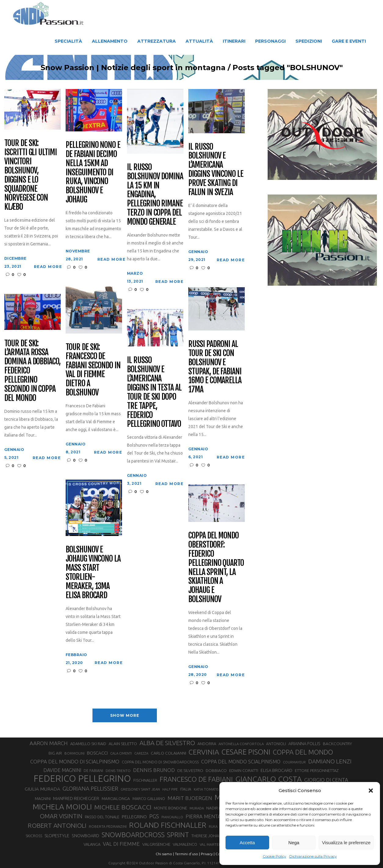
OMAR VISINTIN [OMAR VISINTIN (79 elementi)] (61, 816)
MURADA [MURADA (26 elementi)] (197, 808)
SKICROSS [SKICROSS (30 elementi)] (34, 836)
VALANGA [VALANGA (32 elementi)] (92, 844)
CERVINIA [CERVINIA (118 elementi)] (204, 752)
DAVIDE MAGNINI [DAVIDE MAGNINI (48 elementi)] (62, 770)
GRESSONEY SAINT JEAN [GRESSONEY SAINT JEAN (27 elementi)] (140, 789)
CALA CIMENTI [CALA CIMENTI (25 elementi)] (121, 753)
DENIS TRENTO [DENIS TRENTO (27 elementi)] (118, 771)
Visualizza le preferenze (346, 843)
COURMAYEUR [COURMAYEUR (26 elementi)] (294, 762)
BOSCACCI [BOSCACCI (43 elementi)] (97, 753)
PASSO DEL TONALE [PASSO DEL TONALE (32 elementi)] (102, 817)
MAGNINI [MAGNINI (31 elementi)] (43, 798)
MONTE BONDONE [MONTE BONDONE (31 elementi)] (170, 808)
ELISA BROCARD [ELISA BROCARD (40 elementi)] (276, 770)
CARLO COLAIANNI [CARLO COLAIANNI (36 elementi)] (168, 753)
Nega (294, 843)
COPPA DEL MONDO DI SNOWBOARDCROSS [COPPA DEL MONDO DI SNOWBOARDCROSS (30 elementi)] (160, 762)
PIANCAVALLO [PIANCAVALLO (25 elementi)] (172, 817)
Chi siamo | (165, 854)
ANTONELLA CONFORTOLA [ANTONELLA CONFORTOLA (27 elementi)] (241, 744)
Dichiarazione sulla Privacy (313, 856)
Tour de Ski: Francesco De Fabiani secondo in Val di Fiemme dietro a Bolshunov (93, 370)
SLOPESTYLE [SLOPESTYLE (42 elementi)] (57, 836)
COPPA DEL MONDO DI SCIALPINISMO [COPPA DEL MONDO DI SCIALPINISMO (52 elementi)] (75, 761)
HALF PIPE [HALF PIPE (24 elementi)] (170, 789)
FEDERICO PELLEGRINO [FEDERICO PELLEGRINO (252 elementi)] (82, 779)
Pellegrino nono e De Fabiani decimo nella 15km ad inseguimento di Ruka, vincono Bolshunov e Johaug (93, 172)
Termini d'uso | (187, 854)
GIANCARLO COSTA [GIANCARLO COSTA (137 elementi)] (269, 779)
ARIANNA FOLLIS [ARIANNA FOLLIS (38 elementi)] (304, 744)
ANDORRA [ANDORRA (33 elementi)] (207, 744)
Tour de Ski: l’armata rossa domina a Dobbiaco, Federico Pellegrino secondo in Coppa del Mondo (32, 371)
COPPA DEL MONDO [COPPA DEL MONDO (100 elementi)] (303, 752)
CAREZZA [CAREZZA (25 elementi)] (141, 753)
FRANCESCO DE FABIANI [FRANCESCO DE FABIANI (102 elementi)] (196, 779)
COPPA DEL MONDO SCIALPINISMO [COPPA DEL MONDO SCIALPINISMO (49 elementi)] (241, 762)
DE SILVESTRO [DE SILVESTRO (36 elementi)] (190, 770)
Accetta (247, 843)
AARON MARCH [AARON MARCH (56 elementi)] (49, 743)
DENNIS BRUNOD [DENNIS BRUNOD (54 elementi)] (154, 770)
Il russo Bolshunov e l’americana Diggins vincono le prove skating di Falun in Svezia (216, 170)
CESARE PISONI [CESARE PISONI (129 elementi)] (246, 752)
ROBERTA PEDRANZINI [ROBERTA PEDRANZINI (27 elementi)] (108, 826)
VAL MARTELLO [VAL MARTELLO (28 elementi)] (213, 844)
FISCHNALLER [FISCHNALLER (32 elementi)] (145, 780)
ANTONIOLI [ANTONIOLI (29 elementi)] (276, 744)
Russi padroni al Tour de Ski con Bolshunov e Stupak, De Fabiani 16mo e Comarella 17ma (215, 367)
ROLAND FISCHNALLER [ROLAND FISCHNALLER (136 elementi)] (168, 825)
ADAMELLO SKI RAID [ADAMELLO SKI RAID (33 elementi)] (88, 744)
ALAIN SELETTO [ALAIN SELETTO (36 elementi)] (123, 744)
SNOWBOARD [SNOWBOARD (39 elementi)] (85, 836)
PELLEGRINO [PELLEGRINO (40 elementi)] (134, 817)
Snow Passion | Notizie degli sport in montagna (122, 68)
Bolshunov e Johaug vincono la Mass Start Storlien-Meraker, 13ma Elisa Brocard (93, 572)
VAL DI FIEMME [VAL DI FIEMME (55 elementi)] (121, 844)
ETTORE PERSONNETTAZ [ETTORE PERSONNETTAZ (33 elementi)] (317, 770)
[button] (371, 791)
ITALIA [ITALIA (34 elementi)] (186, 789)
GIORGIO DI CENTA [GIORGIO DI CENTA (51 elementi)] (326, 780)
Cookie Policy (275, 856)
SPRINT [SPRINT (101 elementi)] (178, 835)
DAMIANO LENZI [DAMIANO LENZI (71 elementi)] (330, 761)
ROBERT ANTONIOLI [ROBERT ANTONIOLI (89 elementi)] (57, 825)
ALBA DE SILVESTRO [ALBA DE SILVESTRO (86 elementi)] (167, 743)
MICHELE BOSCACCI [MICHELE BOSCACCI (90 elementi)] (123, 807)
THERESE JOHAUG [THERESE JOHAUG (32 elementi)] (208, 836)
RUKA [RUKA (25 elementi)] (213, 827)
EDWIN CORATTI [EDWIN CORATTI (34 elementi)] (244, 771)
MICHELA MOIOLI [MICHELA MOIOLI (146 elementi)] (62, 807)
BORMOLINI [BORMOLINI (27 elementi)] (74, 753)
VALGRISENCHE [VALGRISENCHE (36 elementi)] (156, 844)
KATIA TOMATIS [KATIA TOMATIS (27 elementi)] (206, 789)
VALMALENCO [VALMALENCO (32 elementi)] (185, 844)
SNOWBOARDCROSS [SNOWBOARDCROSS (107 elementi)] (133, 835)
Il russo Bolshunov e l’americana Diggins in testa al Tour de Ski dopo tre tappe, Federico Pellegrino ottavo (154, 392)
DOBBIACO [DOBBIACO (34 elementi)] (216, 771)
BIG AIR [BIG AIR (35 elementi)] (55, 753)
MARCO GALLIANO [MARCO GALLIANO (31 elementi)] (149, 798)
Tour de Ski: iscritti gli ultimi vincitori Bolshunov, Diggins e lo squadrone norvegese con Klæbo (31, 175)
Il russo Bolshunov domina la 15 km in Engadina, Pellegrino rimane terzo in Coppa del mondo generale (155, 195)
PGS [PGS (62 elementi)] (154, 816)
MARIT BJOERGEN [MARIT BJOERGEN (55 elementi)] (190, 798)
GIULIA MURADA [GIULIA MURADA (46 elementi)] (42, 789)
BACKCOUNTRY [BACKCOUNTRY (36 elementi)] (337, 744)
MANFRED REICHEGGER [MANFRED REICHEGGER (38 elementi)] (76, 798)
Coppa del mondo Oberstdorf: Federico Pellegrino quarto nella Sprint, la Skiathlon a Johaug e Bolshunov (216, 568)
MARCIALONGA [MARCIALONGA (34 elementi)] (116, 799)
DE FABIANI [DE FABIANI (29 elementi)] (93, 771)
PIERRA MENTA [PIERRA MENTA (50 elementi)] (203, 816)
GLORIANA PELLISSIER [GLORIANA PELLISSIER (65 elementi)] (90, 788)
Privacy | (208, 854)
